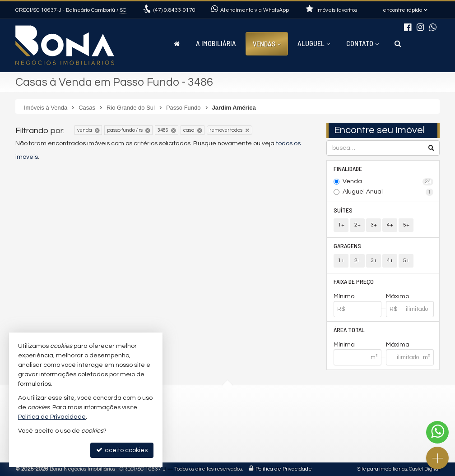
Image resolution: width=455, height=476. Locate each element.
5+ (406, 225)
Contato (362, 43)
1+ (341, 225)
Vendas (267, 44)
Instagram (186, 435)
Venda (388, 182)
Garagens (347, 246)
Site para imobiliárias (382, 469)
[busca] (398, 43)
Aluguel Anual (388, 192)
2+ (357, 225)
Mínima (344, 345)
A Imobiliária (216, 43)
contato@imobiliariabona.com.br (218, 425)
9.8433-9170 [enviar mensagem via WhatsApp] (174, 10)
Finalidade (348, 169)
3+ (374, 225)
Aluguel (314, 43)
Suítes (343, 210)
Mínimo (344, 296)
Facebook (185, 445)
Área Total (349, 330)
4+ (390, 225)
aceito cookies (122, 450)
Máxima (398, 345)
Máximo (397, 296)
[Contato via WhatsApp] (437, 432)
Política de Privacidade (284, 469)
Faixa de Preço (354, 281)
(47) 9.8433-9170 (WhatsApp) (212, 415)
